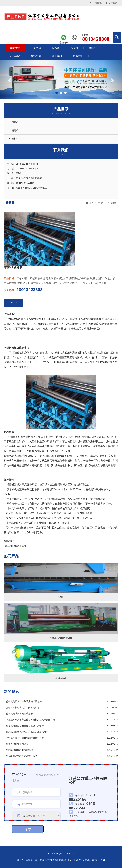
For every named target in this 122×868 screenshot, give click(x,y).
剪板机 (56, 48)
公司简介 (36, 48)
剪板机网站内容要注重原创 (19, 713)
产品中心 (102, 203)
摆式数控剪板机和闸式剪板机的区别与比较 (27, 732)
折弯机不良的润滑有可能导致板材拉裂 (25, 738)
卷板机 (93, 48)
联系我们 (78, 56)
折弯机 (74, 48)
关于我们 (112, 3)
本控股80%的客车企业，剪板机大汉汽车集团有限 (30, 720)
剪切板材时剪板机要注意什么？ (22, 756)
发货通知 (36, 56)
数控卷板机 (9, 541)
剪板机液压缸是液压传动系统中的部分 (25, 726)
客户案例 (57, 56)
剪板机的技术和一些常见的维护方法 (24, 701)
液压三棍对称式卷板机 (15, 546)
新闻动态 (15, 56)
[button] (9, 79)
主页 (91, 203)
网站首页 (15, 48)
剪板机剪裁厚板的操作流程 (19, 750)
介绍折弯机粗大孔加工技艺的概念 (23, 707)
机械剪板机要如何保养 (17, 744)
